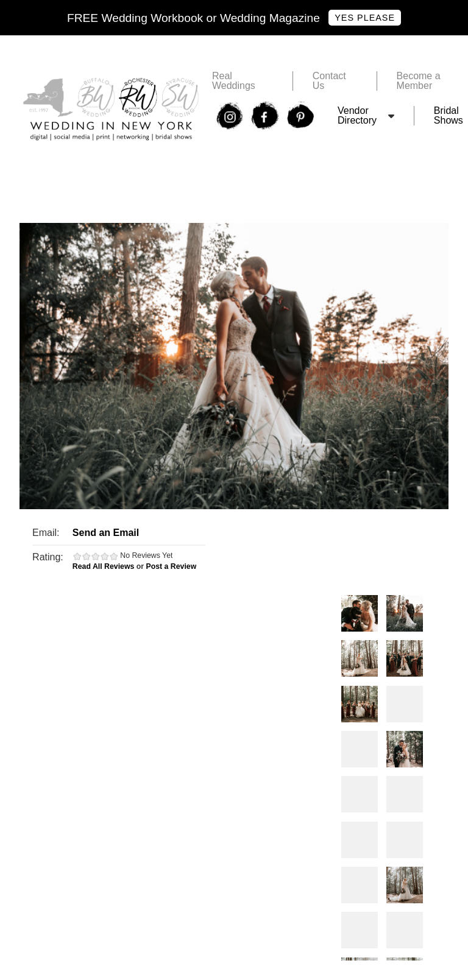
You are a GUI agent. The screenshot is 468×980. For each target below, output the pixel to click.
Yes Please (365, 18)
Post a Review (171, 566)
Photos (360, 613)
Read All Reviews (104, 566)
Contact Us (329, 81)
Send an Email (106, 533)
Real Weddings (234, 81)
